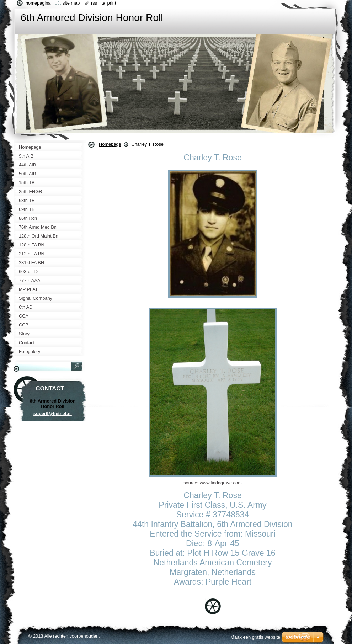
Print (112, 3)
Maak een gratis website (255, 637)
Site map (71, 3)
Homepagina (38, 3)
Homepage (110, 144)
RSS (94, 3)
